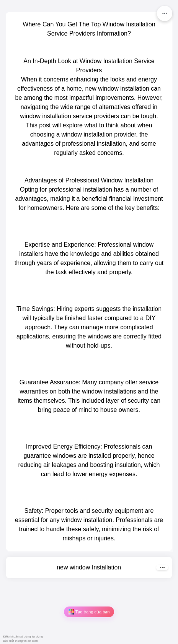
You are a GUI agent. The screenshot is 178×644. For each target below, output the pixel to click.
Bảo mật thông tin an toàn (20, 641)
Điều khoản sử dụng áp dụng (23, 637)
